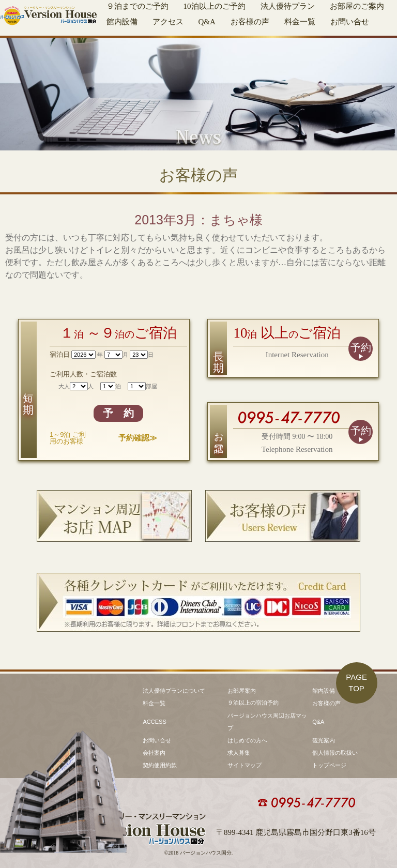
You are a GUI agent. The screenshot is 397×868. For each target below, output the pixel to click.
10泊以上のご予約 (215, 6)
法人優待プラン (288, 6)
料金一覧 (300, 22)
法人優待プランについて (174, 691)
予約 (361, 347)
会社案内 (154, 753)
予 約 (118, 413)
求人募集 (239, 753)
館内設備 (122, 22)
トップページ (329, 765)
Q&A (207, 22)
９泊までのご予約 (138, 6)
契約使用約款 (160, 765)
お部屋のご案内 (357, 6)
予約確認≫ (138, 438)
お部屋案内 (242, 691)
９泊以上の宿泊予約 (253, 703)
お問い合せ (350, 22)
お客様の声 (250, 22)
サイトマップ (245, 765)
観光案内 (324, 740)
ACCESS (154, 722)
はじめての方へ (247, 740)
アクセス (168, 22)
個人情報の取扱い (335, 753)
